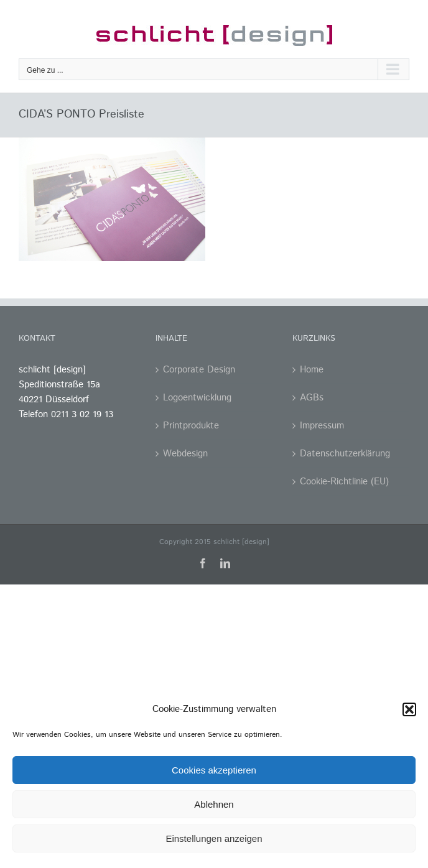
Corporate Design (199, 370)
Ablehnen (214, 804)
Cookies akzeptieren (214, 770)
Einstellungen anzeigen (214, 838)
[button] (409, 709)
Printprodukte (191, 426)
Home (312, 370)
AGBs (312, 398)
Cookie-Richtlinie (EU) (344, 482)
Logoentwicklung (197, 398)
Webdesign (185, 454)
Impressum (322, 426)
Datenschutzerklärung (345, 454)
